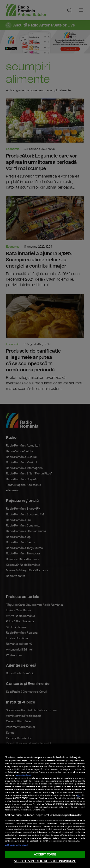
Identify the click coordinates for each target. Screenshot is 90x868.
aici (79, 796)
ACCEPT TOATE (45, 855)
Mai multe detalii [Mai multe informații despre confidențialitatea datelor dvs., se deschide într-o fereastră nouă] (23, 775)
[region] (45, 806)
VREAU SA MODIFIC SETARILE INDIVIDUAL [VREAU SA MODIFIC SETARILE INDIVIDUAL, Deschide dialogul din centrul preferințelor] (45, 861)
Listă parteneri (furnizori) (16, 845)
